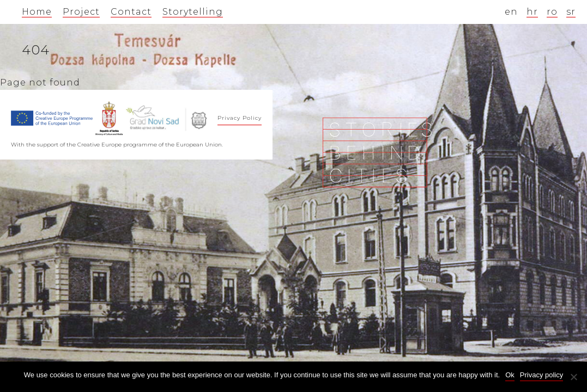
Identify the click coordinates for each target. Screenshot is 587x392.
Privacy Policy (240, 118)
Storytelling (193, 12)
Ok (510, 375)
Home (37, 12)
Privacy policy (541, 375)
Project (81, 12)
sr (571, 12)
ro (552, 12)
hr (532, 12)
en (511, 12)
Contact (131, 12)
